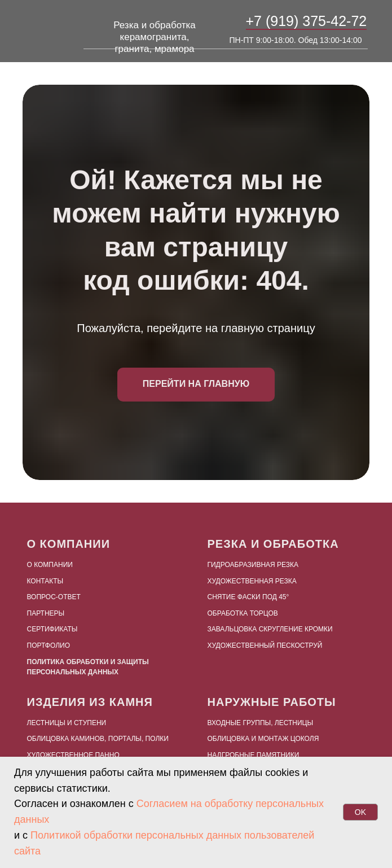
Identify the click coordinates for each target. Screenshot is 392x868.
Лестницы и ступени (67, 723)
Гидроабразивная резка (253, 565)
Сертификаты (52, 629)
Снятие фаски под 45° (248, 597)
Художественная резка (252, 581)
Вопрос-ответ (54, 597)
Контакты (45, 581)
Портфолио (49, 645)
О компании (50, 565)
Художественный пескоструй (265, 645)
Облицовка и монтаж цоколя (263, 739)
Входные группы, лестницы (261, 723)
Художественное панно (73, 755)
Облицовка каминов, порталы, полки (98, 739)
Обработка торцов (243, 613)
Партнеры (46, 613)
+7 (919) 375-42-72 (307, 21)
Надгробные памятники (254, 755)
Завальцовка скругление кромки (270, 629)
